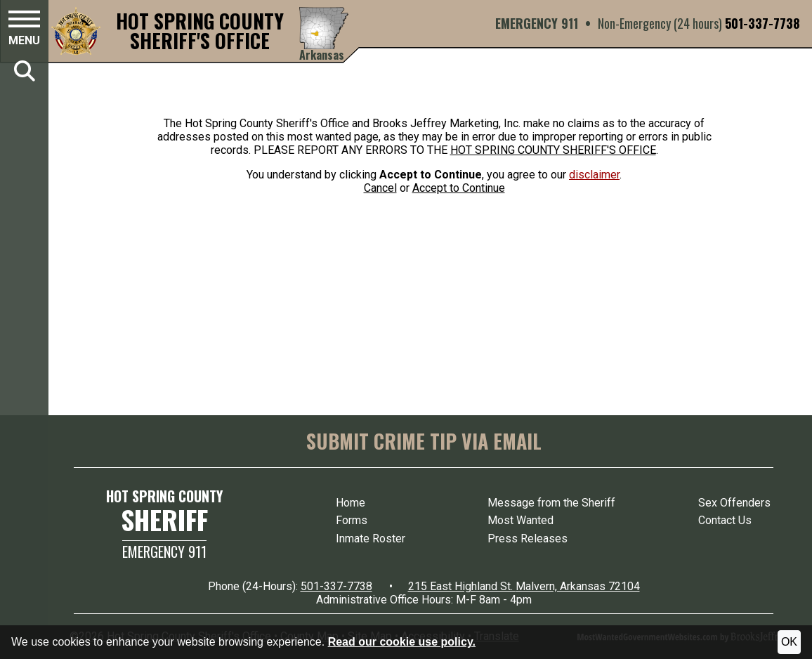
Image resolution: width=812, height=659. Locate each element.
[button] (24, 30)
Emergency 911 (164, 552)
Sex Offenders (734, 503)
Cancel (380, 188)
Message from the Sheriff (551, 503)
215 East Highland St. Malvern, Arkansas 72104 (524, 586)
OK (789, 642)
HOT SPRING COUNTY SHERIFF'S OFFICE (553, 150)
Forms (352, 520)
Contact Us (725, 520)
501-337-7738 (762, 23)
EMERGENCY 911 (537, 23)
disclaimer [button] (594, 175)
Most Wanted (520, 520)
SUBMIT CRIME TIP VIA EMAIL (424, 441)
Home (351, 503)
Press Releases (528, 539)
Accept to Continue (459, 188)
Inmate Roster (371, 539)
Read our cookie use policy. (402, 642)
